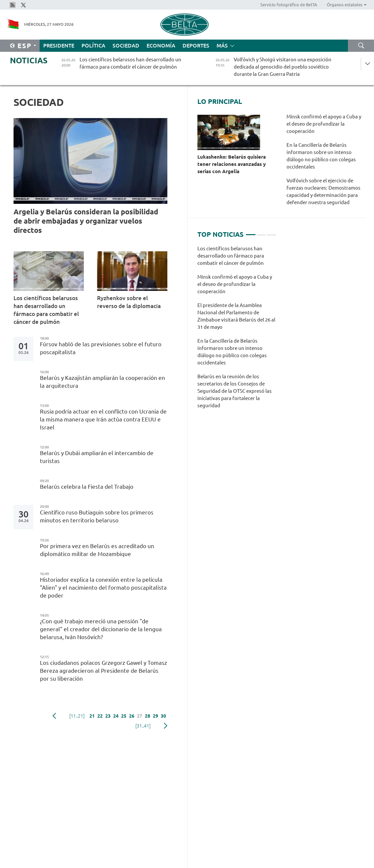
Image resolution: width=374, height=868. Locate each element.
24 (116, 716)
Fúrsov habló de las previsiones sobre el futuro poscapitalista (101, 348)
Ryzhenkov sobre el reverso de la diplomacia (130, 302)
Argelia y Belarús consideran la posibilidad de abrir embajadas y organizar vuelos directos (86, 221)
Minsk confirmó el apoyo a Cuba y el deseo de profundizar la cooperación (324, 124)
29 (155, 716)
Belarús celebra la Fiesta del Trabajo (87, 487)
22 (100, 716)
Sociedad (126, 46)
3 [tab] (271, 232)
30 (163, 716)
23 (108, 716)
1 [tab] (251, 232)
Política (93, 46)
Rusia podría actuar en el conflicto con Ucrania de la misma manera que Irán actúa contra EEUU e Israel (103, 419)
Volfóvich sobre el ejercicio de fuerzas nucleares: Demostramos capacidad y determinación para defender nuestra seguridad (323, 191)
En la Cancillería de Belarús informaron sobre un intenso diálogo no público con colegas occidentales (321, 156)
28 (148, 716)
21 (92, 716)
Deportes (196, 46)
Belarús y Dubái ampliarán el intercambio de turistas (97, 457)
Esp (25, 46)
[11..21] (77, 716)
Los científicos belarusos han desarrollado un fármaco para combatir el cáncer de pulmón (46, 310)
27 (140, 716)
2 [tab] (261, 232)
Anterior (54, 716)
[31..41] (143, 726)
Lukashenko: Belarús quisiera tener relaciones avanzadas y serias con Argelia (232, 164)
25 (124, 716)
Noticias (29, 61)
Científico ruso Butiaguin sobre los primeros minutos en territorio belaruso (97, 516)
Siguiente (166, 726)
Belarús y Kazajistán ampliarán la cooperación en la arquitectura (102, 382)
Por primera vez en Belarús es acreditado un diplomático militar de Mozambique (97, 550)
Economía (161, 46)
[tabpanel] (237, 330)
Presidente (59, 46)
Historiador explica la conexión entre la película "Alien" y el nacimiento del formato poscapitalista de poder (103, 588)
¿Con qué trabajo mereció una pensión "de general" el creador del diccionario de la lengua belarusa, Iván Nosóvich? (101, 629)
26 (132, 716)
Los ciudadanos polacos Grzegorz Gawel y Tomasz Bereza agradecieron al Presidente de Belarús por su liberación (103, 671)
